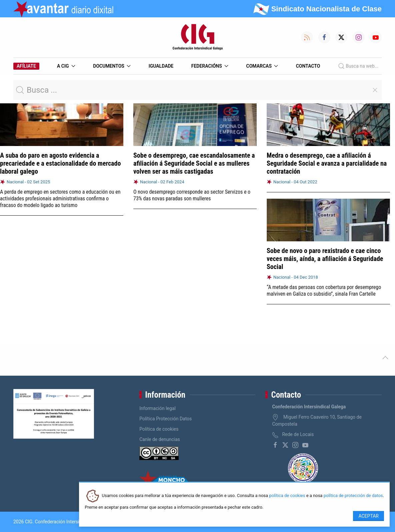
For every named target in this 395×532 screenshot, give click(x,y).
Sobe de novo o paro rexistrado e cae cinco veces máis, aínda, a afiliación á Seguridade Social (325, 259)
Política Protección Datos (165, 419)
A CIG (66, 66)
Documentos (112, 66)
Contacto (308, 66)
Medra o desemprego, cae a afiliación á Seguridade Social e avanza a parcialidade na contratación (327, 163)
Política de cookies (159, 429)
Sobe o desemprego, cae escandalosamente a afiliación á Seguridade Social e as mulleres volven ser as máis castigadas (194, 163)
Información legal (157, 408)
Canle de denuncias (160, 439)
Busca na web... (358, 66)
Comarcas (262, 66)
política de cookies (287, 496)
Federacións (210, 66)
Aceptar (368, 516)
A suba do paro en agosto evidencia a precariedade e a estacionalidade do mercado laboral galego (60, 163)
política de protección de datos (353, 496)
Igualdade (161, 66)
